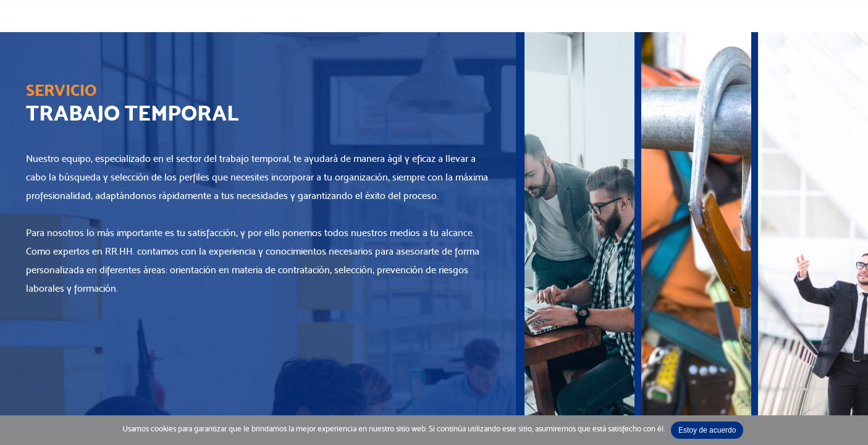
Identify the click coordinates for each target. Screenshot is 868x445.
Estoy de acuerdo (707, 430)
